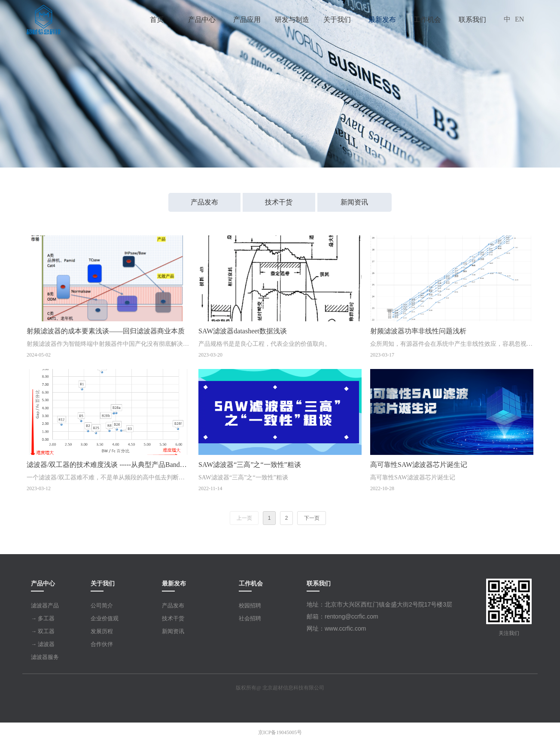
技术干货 (279, 202)
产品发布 (204, 202)
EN (519, 19)
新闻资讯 (354, 202)
